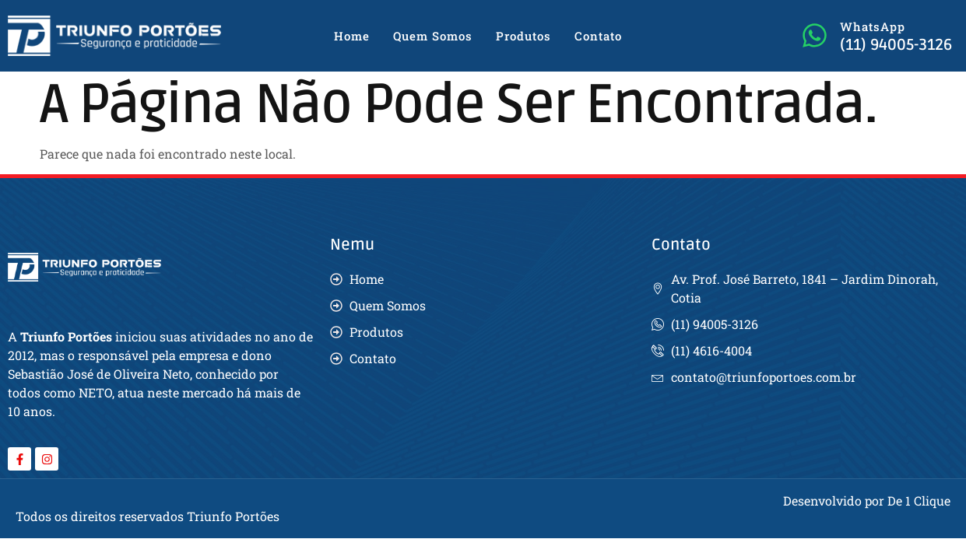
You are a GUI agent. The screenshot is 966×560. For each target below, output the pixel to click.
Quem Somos (433, 36)
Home (352, 36)
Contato (598, 36)
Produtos (523, 36)
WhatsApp (873, 26)
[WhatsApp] (815, 35)
